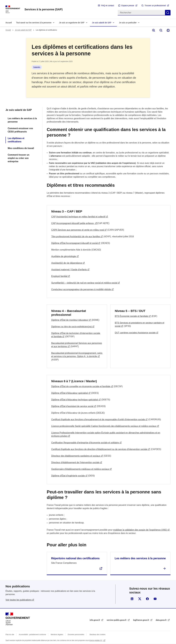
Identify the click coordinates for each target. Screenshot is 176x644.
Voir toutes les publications (18, 600)
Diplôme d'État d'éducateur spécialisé (70, 393)
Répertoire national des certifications (75, 558)
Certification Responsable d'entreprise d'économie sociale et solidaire (85, 443)
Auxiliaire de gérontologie (64, 256)
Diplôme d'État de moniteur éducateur (70, 320)
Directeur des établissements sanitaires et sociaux (76, 456)
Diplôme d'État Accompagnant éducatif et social (74, 243)
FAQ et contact (108, 6)
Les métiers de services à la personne (22, 120)
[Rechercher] (141, 13)
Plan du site (10, 634)
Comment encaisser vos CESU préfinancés (20, 130)
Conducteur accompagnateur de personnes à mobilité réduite (81, 289)
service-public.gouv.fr (117, 620)
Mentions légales (57, 634)
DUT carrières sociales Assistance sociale (135, 333)
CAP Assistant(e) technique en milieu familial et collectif (78, 217)
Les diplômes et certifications (16, 140)
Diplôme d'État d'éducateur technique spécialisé (75, 400)
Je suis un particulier (128, 23)
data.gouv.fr (161, 620)
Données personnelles (76, 634)
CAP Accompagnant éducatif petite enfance (73, 223)
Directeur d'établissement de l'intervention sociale (75, 462)
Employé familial (59, 276)
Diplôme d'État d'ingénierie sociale (68, 476)
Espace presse (128, 6)
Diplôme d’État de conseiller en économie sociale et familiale (81, 386)
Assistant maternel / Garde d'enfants (69, 270)
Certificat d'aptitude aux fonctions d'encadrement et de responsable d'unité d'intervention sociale (98, 419)
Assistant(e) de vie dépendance (67, 263)
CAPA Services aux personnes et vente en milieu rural (78, 230)
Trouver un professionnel (155, 6)
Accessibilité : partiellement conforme (32, 634)
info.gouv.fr (95, 620)
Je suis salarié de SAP (102, 23)
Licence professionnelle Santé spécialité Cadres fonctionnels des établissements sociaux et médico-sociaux (104, 426)
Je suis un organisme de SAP (72, 23)
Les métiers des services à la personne (140, 558)
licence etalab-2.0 (96, 640)
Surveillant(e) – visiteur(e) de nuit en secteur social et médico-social (84, 283)
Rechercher (168, 13)
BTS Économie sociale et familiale (131, 316)
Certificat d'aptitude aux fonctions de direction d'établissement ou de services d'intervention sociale (99, 449)
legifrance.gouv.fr (141, 620)
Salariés (37, 67)
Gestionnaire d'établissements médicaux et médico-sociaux (80, 469)
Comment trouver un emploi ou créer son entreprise (18, 158)
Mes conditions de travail (21, 148)
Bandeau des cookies (98, 634)
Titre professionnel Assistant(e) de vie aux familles (76, 237)
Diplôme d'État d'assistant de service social (72, 406)
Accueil (9, 23)
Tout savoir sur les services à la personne (34, 23)
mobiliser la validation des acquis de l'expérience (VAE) (140, 530)
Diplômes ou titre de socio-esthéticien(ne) (71, 327)
